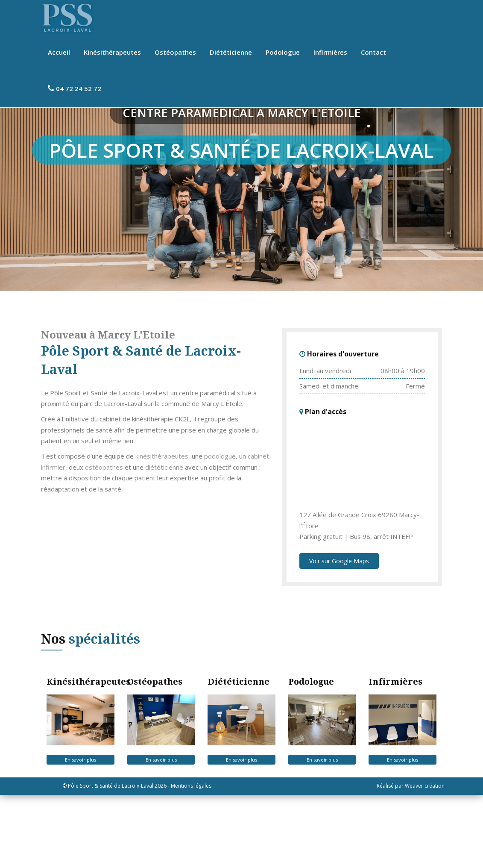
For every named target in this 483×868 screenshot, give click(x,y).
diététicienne (164, 540)
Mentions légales (191, 859)
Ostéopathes (175, 52)
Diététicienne (231, 52)
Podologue (283, 52)
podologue (220, 529)
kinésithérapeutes (162, 529)
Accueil (59, 52)
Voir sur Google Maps (339, 634)
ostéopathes (104, 540)
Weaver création (425, 859)
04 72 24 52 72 (75, 88)
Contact (373, 52)
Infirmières (330, 52)
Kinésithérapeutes (112, 52)
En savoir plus (80, 833)
